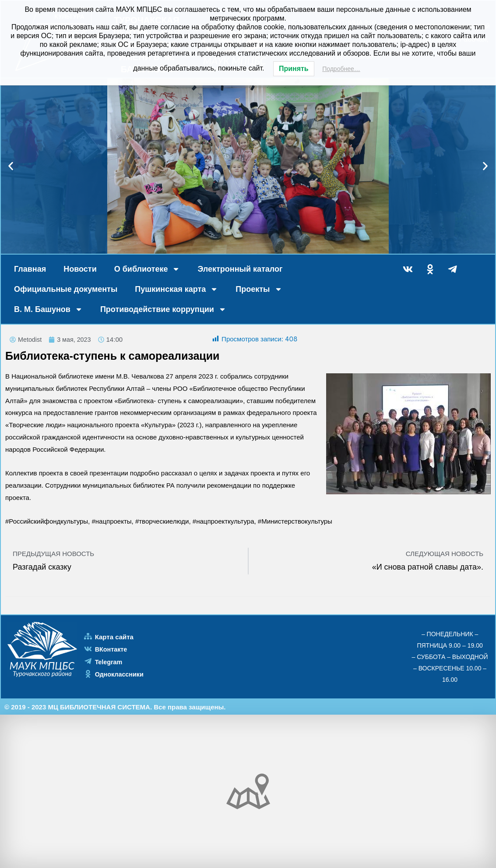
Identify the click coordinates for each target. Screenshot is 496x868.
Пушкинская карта (176, 289)
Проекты (259, 289)
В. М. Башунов (48, 309)
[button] (11, 166)
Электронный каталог (240, 269)
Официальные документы (66, 289)
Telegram (109, 662)
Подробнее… (341, 69)
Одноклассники (120, 674)
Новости (80, 269)
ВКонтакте (112, 650)
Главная (30, 269)
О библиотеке (147, 269)
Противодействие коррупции (163, 309)
